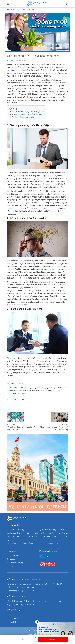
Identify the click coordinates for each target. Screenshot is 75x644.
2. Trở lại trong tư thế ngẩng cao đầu (27, 114)
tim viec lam (12, 390)
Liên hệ (21, 640)
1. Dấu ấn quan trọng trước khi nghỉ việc (28, 112)
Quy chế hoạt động (15, 555)
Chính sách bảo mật (15, 559)
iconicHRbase (13, 618)
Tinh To (10, 60)
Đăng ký (53, 640)
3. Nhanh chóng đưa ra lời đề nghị (26, 117)
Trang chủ (11, 10)
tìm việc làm (15, 73)
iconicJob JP (12, 622)
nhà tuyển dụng (59, 390)
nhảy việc (63, 299)
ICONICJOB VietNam (16, 388)
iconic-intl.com (13, 615)
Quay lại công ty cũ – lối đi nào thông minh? (34, 56)
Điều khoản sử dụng (15, 563)
